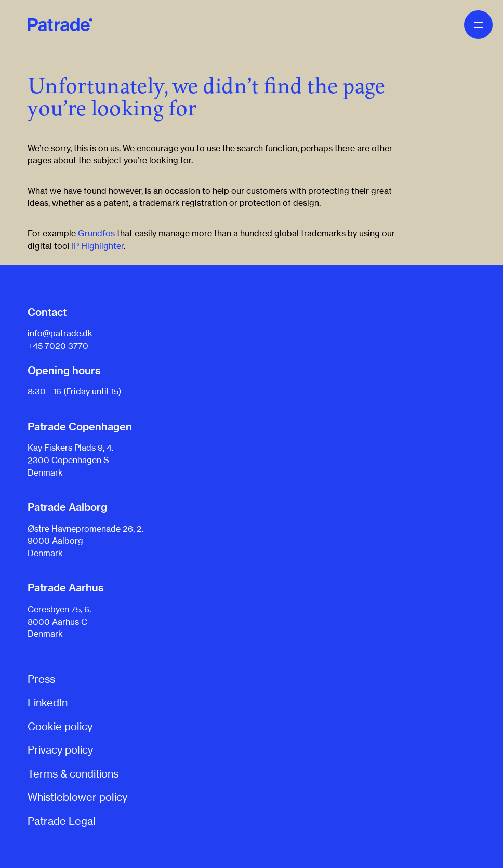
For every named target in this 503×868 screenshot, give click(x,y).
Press (41, 679)
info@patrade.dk (60, 333)
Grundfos (96, 233)
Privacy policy (60, 750)
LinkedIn (48, 702)
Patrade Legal (62, 821)
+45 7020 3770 (58, 346)
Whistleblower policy (77, 797)
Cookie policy (60, 726)
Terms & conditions (73, 774)
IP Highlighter (98, 246)
